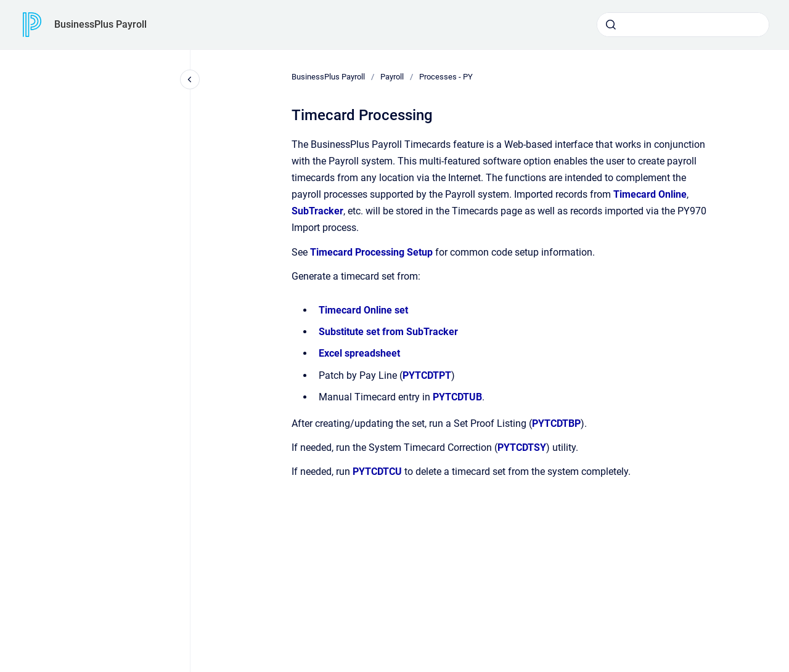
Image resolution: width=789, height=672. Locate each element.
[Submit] (611, 25)
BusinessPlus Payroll (100, 24)
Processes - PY (446, 77)
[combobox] (683, 25)
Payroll (392, 77)
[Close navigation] (190, 79)
